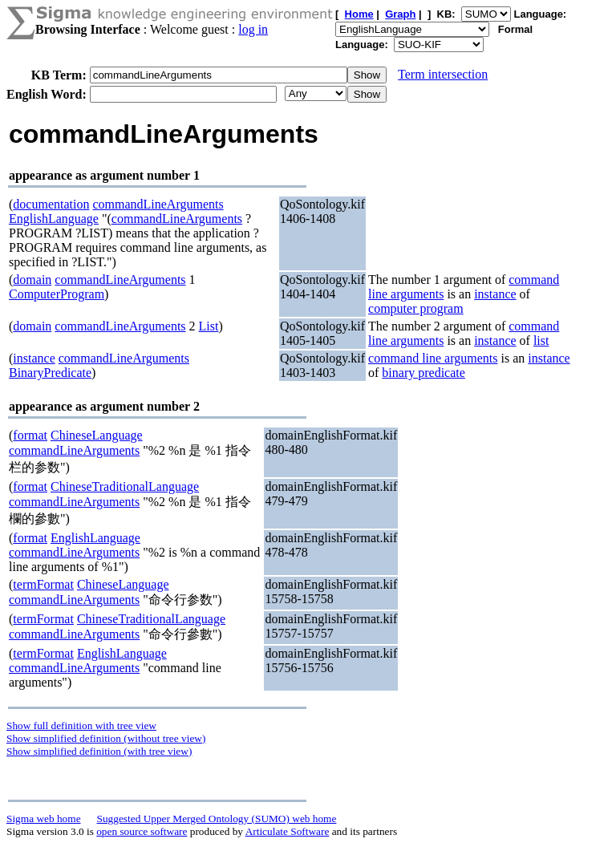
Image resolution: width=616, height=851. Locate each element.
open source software (142, 831)
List (209, 326)
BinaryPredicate (50, 373)
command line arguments (433, 358)
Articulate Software (288, 831)
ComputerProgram (57, 294)
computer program (416, 308)
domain (32, 280)
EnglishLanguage (54, 219)
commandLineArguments (158, 204)
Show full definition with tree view (81, 725)
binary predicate (423, 373)
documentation (51, 204)
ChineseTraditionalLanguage (125, 486)
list (541, 340)
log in (253, 29)
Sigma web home (44, 819)
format (30, 435)
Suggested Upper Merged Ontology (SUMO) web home (217, 819)
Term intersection (443, 74)
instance (495, 294)
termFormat (43, 584)
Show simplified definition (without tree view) (106, 738)
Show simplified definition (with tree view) (99, 751)
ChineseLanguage (97, 435)
